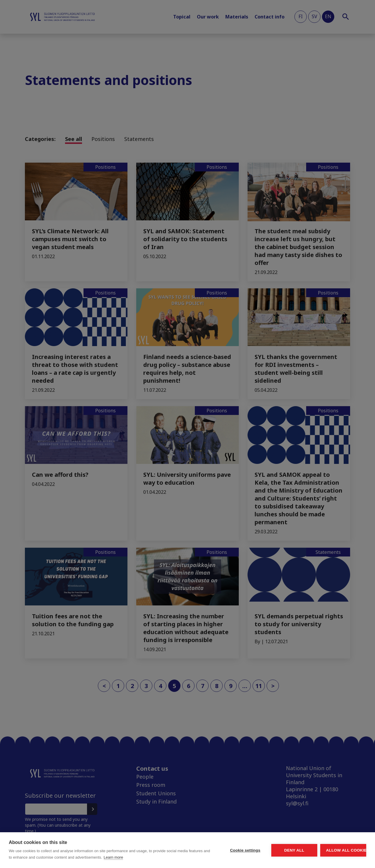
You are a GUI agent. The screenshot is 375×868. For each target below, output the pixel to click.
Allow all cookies (332, 847)
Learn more (54, 857)
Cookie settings (190, 847)
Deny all (261, 847)
